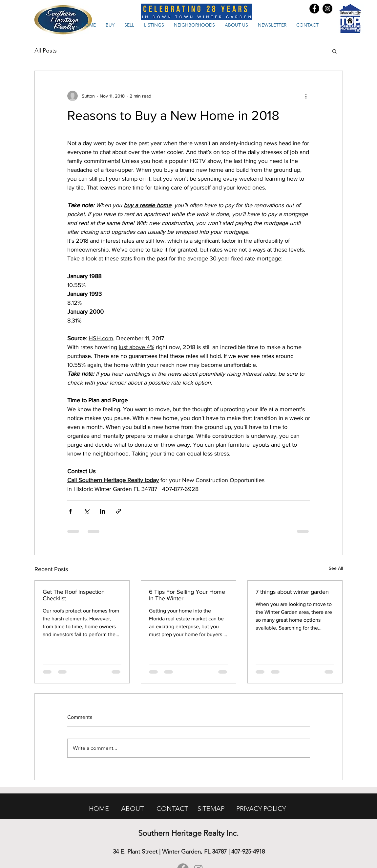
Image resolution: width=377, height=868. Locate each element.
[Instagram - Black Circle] (327, 9)
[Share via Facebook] (70, 511)
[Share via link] (119, 511)
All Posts (46, 51)
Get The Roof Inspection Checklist (74, 595)
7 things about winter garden (292, 592)
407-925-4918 (248, 852)
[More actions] (306, 96)
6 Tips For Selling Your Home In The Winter (187, 595)
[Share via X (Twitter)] (86, 511)
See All (336, 568)
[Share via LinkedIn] (103, 511)
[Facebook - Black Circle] (314, 9)
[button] (335, 51)
